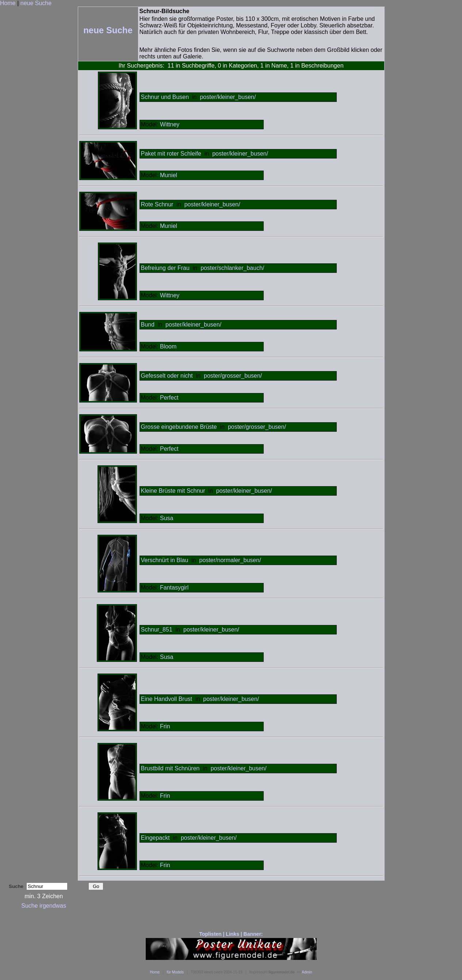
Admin (307, 972)
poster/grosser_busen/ (233, 376)
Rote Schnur (157, 204)
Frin (165, 726)
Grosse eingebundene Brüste (179, 427)
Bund (148, 325)
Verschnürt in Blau (165, 560)
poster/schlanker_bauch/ (232, 268)
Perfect (169, 398)
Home (8, 3)
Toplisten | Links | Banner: (231, 934)
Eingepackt (155, 838)
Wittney (170, 124)
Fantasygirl (174, 588)
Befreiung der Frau (165, 268)
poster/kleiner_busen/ (228, 97)
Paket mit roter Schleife (171, 154)
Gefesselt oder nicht (167, 376)
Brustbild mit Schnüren (170, 768)
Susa (167, 518)
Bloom (168, 346)
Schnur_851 (157, 630)
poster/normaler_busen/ (230, 560)
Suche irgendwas (44, 906)
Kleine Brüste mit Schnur (173, 491)
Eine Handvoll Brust (167, 699)
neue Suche (36, 3)
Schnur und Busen (165, 97)
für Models (175, 972)
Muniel (169, 175)
